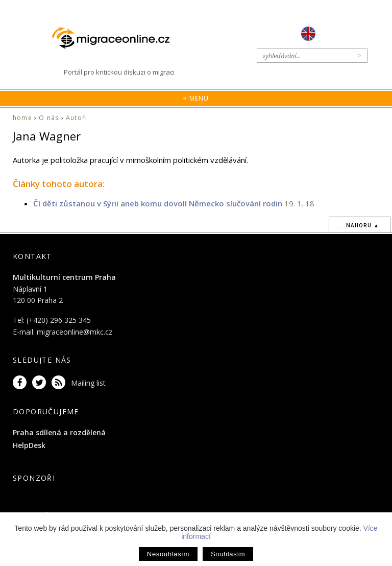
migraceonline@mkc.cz (75, 332)
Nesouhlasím (168, 554)
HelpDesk (29, 445)
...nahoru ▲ (360, 225)
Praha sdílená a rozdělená (59, 432)
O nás (49, 118)
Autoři (77, 118)
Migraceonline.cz (116, 38)
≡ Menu (196, 98)
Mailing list (88, 383)
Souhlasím (228, 554)
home (22, 118)
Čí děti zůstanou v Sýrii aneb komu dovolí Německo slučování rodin (158, 203)
